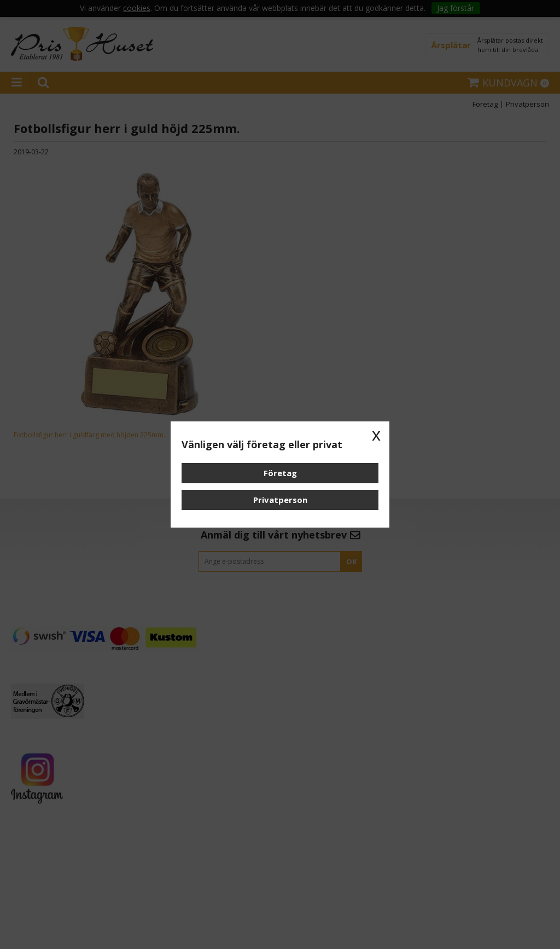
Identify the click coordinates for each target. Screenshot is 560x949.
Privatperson (280, 500)
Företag (280, 473)
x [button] (376, 435)
